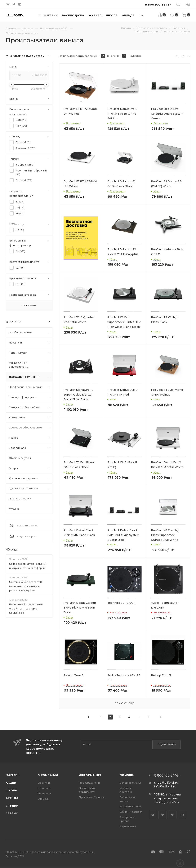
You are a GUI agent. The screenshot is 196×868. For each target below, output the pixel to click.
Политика (44, 788)
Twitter (163, 815)
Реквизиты (45, 793)
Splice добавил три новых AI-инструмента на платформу (28, 566)
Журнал (12, 549)
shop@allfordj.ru (166, 783)
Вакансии (44, 783)
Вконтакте (153, 815)
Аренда (12, 798)
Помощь (127, 775)
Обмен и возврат (131, 812)
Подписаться (167, 744)
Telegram (172, 815)
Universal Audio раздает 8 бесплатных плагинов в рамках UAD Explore (26, 586)
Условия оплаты (130, 783)
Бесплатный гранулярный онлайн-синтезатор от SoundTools (26, 609)
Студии (12, 806)
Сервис (12, 813)
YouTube (182, 815)
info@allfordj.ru (165, 786)
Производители (89, 783)
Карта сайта (128, 826)
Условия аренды (131, 806)
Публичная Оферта (92, 797)
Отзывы (43, 799)
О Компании (48, 775)
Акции (11, 783)
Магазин (13, 775)
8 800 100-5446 (166, 776)
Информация (90, 775)
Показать (29, 305)
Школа (11, 790)
